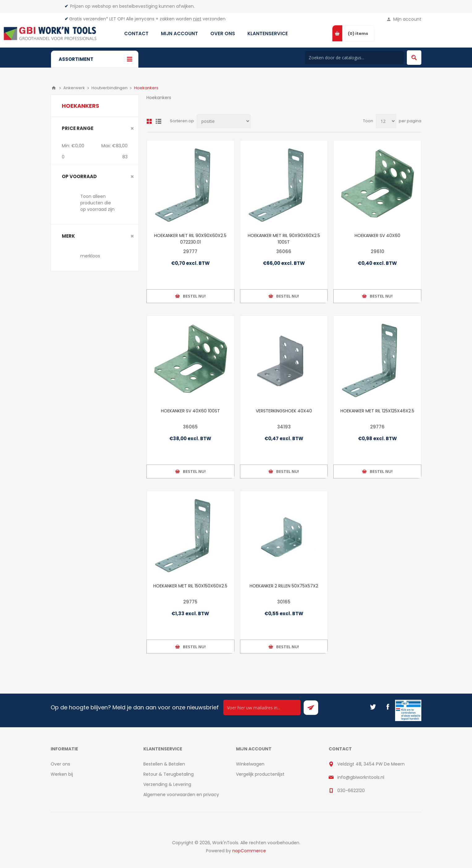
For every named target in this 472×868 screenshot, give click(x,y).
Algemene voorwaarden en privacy (181, 795)
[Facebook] (388, 707)
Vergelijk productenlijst (260, 774)
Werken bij (62, 774)
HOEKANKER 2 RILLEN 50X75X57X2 (284, 586)
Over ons (60, 764)
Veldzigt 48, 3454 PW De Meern (371, 764)
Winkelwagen (250, 764)
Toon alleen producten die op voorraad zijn (97, 203)
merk (68, 236)
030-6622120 (351, 791)
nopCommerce (249, 851)
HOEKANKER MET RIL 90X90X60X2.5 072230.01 (190, 239)
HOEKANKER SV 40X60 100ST (190, 411)
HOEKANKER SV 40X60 (377, 236)
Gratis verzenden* (89, 19)
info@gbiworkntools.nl (361, 777)
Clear (132, 128)
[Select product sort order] (224, 121)
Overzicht (149, 121)
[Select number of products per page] (386, 121)
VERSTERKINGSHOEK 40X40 (284, 411)
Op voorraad (79, 176)
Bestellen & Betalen (164, 764)
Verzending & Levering (167, 784)
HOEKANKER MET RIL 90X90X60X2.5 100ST (284, 239)
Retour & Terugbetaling (169, 774)
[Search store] (354, 58)
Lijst (158, 121)
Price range (78, 128)
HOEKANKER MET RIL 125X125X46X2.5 (377, 411)
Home (54, 88)
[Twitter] (373, 707)
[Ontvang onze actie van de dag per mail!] (262, 707)
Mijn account (407, 19)
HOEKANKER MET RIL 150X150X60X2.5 (190, 586)
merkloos (90, 256)
